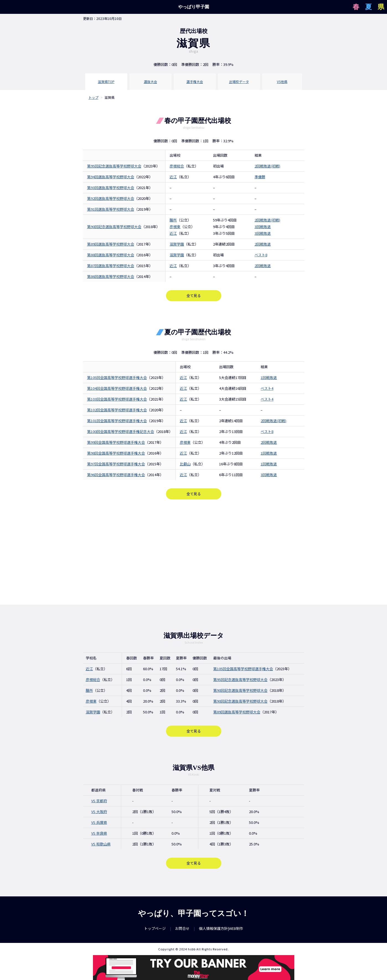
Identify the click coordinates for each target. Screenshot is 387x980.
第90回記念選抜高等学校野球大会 (114, 227)
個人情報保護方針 (213, 928)
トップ (93, 97)
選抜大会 (150, 82)
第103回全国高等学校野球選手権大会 (117, 399)
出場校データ (239, 82)
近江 (173, 177)
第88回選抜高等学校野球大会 (111, 255)
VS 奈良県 (99, 833)
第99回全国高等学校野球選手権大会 (116, 442)
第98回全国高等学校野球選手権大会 (116, 453)
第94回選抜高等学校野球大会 (111, 177)
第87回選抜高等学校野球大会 (111, 266)
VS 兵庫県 (99, 822)
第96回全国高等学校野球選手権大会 (116, 475)
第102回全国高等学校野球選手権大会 (117, 410)
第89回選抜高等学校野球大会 (111, 244)
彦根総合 (177, 166)
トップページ (155, 928)
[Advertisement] (194, 552)
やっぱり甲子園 (194, 7)
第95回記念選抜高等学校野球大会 (114, 166)
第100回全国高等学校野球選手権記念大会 (121, 431)
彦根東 (175, 227)
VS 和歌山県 (101, 844)
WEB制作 (236, 928)
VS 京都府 (99, 801)
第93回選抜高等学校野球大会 (111, 188)
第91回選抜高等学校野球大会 (111, 209)
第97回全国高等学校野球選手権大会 (116, 464)
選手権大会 (195, 82)
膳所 (173, 220)
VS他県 (282, 82)
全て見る (194, 296)
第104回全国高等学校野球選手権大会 (117, 388)
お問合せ (182, 928)
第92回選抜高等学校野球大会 (111, 198)
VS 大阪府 (99, 812)
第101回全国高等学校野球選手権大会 (117, 421)
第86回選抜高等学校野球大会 (111, 276)
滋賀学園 (177, 244)
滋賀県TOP (106, 82)
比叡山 (185, 464)
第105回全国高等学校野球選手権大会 (117, 377)
